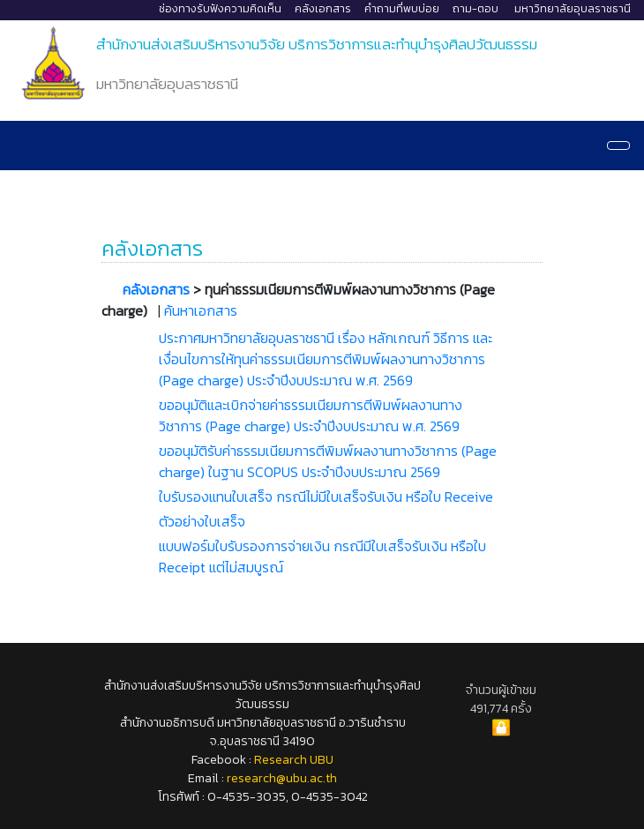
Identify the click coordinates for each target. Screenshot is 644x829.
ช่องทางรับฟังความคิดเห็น (220, 8)
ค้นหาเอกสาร (201, 310)
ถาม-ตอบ (476, 8)
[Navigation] (618, 146)
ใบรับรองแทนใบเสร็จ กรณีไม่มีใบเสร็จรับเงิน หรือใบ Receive (326, 497)
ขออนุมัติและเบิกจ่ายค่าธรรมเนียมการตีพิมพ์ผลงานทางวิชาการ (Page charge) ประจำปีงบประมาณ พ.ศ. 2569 (311, 415)
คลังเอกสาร (323, 8)
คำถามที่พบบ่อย (402, 8)
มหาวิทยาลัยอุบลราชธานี (573, 8)
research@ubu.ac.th (282, 778)
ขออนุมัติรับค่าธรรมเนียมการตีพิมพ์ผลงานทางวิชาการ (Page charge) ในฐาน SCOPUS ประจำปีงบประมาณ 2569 (328, 461)
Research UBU (294, 760)
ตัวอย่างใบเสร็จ (202, 521)
